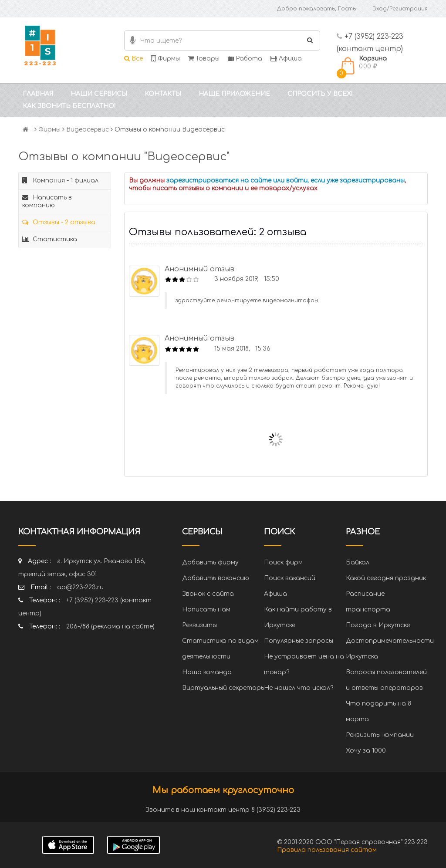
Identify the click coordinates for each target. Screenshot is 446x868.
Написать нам (206, 610)
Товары (204, 59)
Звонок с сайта (208, 594)
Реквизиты (199, 625)
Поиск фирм (283, 562)
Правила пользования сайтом (327, 850)
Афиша (286, 59)
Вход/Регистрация (400, 9)
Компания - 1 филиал (60, 181)
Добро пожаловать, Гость (316, 9)
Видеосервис (88, 130)
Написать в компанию (47, 201)
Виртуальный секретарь (223, 688)
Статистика (50, 239)
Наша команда (207, 672)
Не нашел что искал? (299, 688)
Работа (245, 59)
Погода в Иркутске (378, 625)
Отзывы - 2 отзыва (59, 222)
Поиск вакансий (290, 578)
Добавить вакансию (216, 578)
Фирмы (166, 59)
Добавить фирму (210, 562)
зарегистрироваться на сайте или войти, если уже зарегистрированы (286, 181)
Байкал (358, 562)
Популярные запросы (299, 641)
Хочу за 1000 (366, 751)
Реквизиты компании (380, 735)
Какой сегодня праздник (386, 578)
